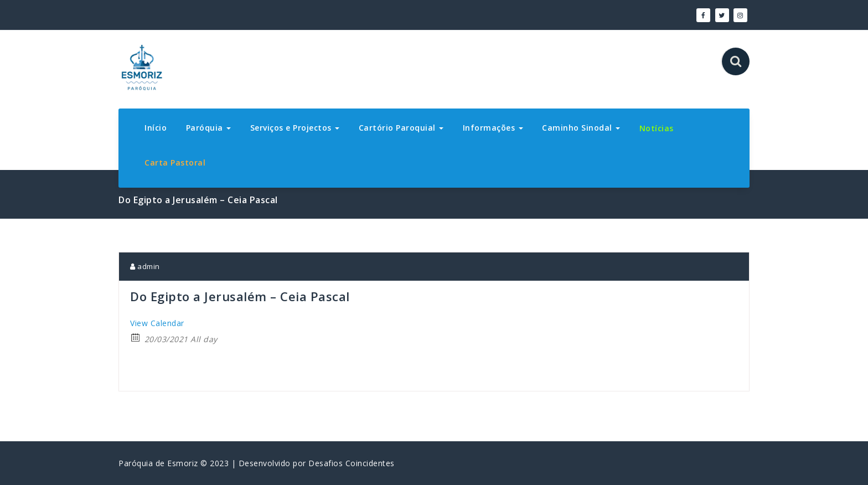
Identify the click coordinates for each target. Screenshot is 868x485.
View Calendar (157, 323)
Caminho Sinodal (581, 128)
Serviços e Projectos (295, 128)
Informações (493, 128)
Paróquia (209, 128)
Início (156, 128)
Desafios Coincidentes (352, 463)
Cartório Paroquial (401, 128)
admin (145, 266)
